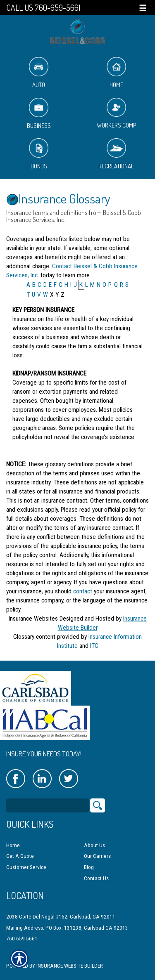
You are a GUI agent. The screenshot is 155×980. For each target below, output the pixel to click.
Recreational (116, 154)
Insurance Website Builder (70, 966)
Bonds (39, 154)
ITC (94, 646)
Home (116, 73)
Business (39, 114)
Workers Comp (116, 114)
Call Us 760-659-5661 (43, 8)
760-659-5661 (22, 939)
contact (83, 591)
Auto (39, 73)
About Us (94, 845)
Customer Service (26, 867)
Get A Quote (20, 856)
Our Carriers (97, 856)
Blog (89, 867)
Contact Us (96, 878)
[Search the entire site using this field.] (48, 805)
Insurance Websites (33, 619)
